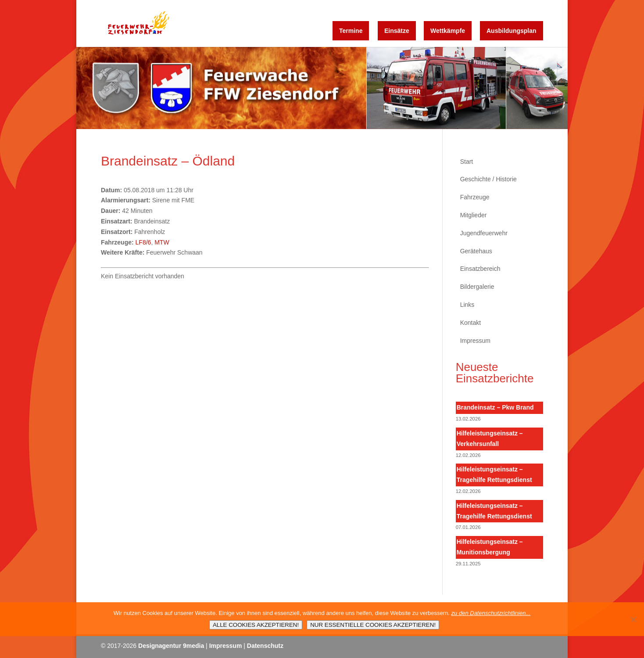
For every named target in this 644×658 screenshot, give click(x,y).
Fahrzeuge (475, 197)
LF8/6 (143, 242)
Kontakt (470, 323)
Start (467, 162)
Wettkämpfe (448, 31)
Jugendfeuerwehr (484, 233)
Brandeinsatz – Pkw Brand (495, 407)
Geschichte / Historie (488, 179)
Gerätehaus (476, 251)
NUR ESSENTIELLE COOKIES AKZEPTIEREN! (373, 625)
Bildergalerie (477, 287)
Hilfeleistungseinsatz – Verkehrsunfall (490, 439)
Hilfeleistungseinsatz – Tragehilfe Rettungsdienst (494, 475)
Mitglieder (474, 215)
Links (467, 305)
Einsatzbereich (480, 269)
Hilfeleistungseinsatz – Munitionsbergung (490, 547)
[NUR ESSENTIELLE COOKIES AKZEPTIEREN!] (633, 619)
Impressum (475, 341)
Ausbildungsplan (512, 31)
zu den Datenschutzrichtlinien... (491, 613)
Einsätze (397, 31)
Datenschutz (265, 646)
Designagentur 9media (171, 646)
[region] (322, 88)
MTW (162, 242)
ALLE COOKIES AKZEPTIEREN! (256, 625)
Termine (351, 31)
